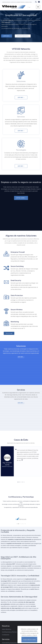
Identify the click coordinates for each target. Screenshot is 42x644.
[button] (17, 448)
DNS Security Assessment (10, 575)
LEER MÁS (21, 97)
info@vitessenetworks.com (12, 616)
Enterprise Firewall (8, 583)
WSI (9, 642)
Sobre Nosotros (7, 554)
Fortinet (4, 600)
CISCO (4, 605)
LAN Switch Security (8, 570)
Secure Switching (7, 586)
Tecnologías (21, 150)
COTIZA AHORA (21, 198)
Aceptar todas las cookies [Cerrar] (29, 640)
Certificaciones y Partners (10, 557)
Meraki (4, 608)
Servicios (21, 117)
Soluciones (21, 81)
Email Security (6, 589)
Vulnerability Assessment (10, 567)
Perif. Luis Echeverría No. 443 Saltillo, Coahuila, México (18, 624)
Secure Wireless (7, 592)
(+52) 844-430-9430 (10, 618)
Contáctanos (6, 559)
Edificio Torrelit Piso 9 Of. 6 (12, 621)
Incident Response (7, 573)
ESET (3, 602)
